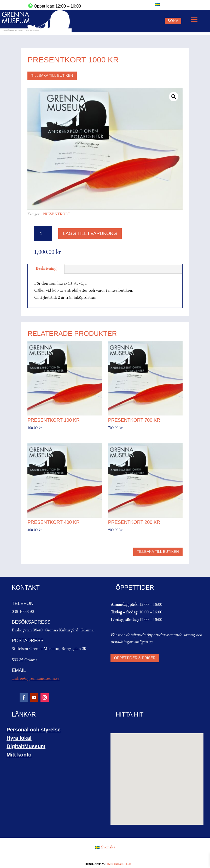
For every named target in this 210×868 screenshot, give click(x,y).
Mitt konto (19, 755)
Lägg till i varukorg (90, 233)
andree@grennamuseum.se (36, 679)
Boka (173, 21)
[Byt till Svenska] (157, 4)
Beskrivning (46, 269)
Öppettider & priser (135, 658)
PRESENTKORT (56, 214)
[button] (174, 97)
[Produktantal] (43, 234)
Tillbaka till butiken (52, 75)
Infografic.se (119, 864)
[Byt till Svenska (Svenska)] (105, 848)
